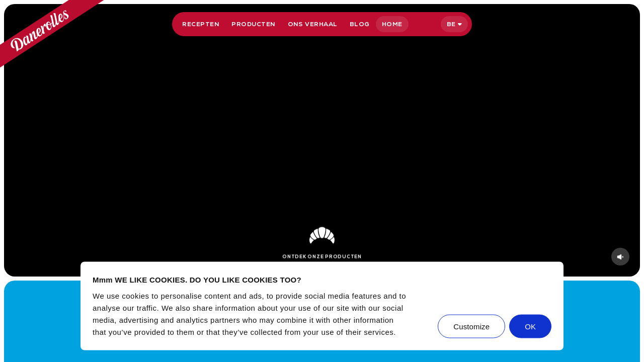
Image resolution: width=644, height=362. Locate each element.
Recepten (201, 24)
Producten (253, 24)
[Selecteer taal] (454, 24)
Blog (360, 24)
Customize (471, 326)
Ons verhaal (313, 24)
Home (392, 24)
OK (530, 326)
